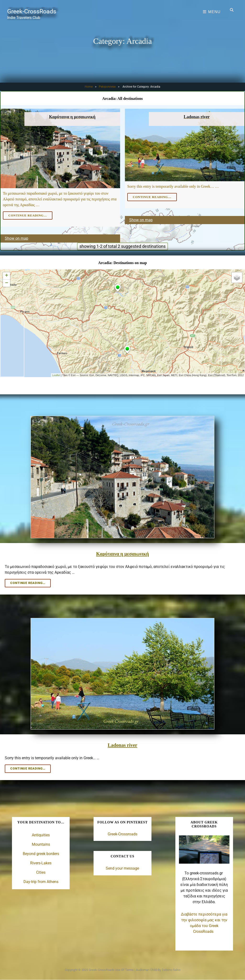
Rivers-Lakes (41, 862)
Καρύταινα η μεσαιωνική (122, 553)
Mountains (41, 844)
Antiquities (41, 834)
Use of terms (124, 969)
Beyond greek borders (41, 853)
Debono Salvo (171, 969)
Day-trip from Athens (41, 881)
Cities (41, 872)
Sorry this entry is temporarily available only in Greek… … (173, 186)
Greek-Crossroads (122, 833)
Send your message (122, 867)
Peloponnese (107, 87)
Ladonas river (123, 744)
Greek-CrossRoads (35, 11)
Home (89, 87)
